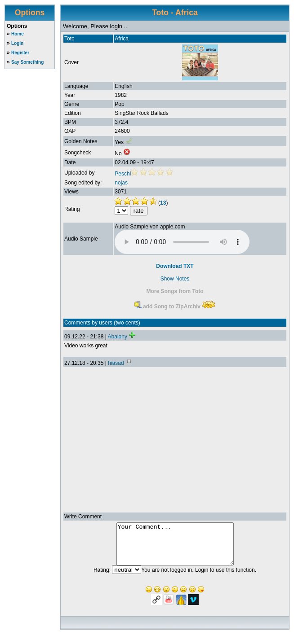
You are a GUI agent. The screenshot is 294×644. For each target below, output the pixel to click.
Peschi (123, 174)
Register (20, 53)
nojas (121, 183)
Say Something (27, 62)
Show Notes (175, 279)
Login (17, 43)
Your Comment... (175, 548)
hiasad (116, 363)
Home (18, 34)
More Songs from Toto (175, 291)
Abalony (118, 337)
